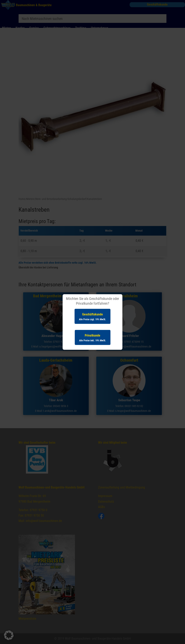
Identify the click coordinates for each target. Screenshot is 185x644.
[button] (9, 635)
